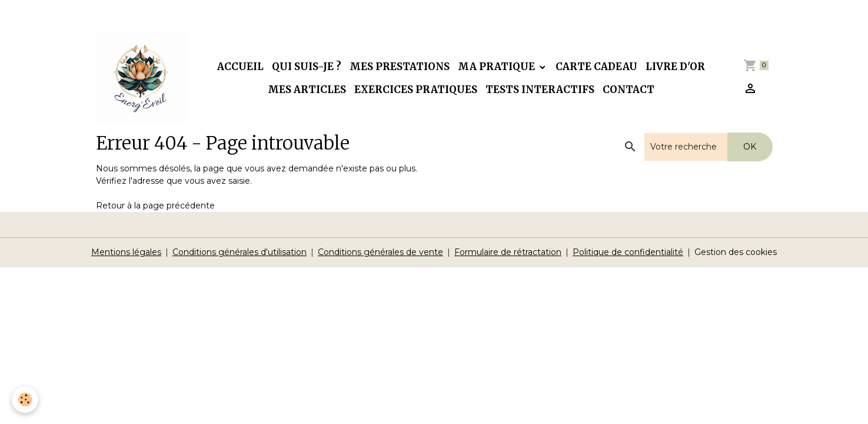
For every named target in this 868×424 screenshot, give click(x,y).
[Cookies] (25, 400)
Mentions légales (126, 252)
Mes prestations (400, 67)
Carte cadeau (596, 67)
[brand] (142, 79)
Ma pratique (498, 67)
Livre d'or (675, 67)
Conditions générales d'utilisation (240, 252)
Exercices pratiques (416, 90)
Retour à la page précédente (155, 206)
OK (750, 147)
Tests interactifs (540, 90)
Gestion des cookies (736, 252)
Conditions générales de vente (380, 252)
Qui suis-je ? (307, 67)
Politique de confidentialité (628, 252)
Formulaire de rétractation (508, 252)
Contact (628, 90)
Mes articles (307, 90)
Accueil (240, 67)
